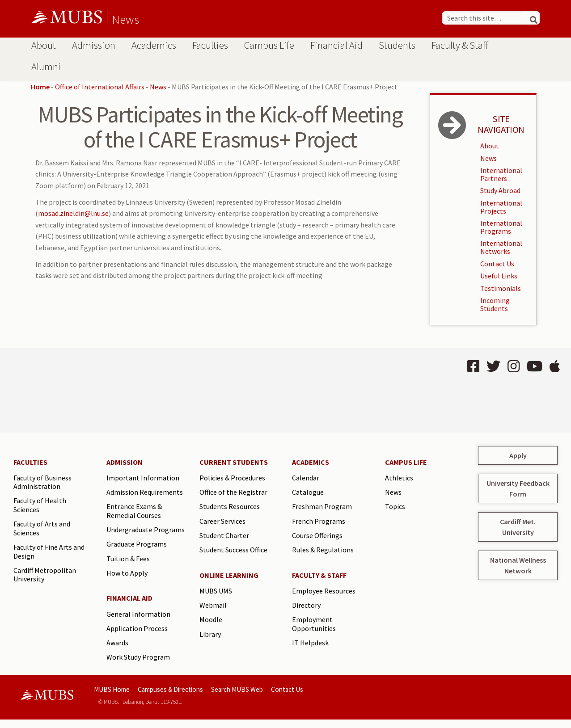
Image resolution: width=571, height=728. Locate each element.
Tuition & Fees (128, 559)
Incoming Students (495, 304)
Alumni (46, 67)
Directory (306, 605)
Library (210, 634)
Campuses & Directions (170, 689)
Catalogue (308, 492)
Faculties (210, 45)
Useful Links (499, 276)
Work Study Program (138, 657)
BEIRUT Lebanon (144, 390)
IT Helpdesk (310, 643)
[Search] (530, 18)
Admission (94, 45)
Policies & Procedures (232, 478)
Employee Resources (324, 591)
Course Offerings (317, 535)
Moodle (211, 619)
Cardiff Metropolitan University (45, 575)
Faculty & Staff (460, 45)
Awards (117, 643)
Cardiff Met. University (518, 527)
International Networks (501, 247)
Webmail (213, 605)
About (44, 45)
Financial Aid (336, 45)
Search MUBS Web (237, 689)
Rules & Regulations (323, 550)
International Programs (501, 227)
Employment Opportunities (314, 624)
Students (397, 45)
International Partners (501, 174)
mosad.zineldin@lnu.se (73, 213)
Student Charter (224, 535)
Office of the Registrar (233, 492)
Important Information (143, 478)
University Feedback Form (518, 488)
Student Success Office (233, 550)
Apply (518, 455)
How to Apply (127, 573)
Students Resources (230, 506)
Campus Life (269, 45)
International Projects (501, 207)
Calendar (306, 478)
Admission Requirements (145, 492)
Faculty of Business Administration (42, 482)
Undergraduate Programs (146, 530)
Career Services (222, 521)
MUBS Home (112, 689)
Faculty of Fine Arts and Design (49, 551)
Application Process (137, 628)
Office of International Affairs (100, 87)
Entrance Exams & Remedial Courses (134, 511)
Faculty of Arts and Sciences (42, 528)
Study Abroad (500, 190)
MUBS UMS (216, 591)
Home (40, 87)
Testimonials (501, 288)
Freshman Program (322, 506)
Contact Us (497, 264)
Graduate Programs (137, 544)
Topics (395, 506)
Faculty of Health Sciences (40, 505)
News (125, 19)
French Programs (319, 521)
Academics (154, 45)
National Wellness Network (518, 565)
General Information (138, 614)
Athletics (399, 478)
